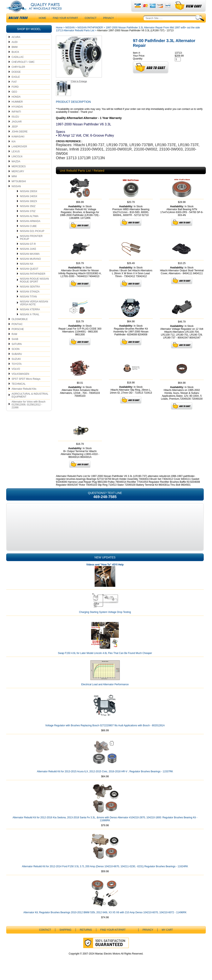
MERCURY (18, 180)
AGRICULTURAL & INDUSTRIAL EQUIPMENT (30, 404)
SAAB (15, 347)
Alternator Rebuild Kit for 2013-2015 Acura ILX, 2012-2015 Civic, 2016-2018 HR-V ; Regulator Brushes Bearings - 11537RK (105, 780)
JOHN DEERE (20, 140)
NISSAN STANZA (30, 300)
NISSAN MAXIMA (30, 262)
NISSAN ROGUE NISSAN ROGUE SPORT (34, 289)
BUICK (15, 60)
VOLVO (16, 377)
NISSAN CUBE (28, 234)
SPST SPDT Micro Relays (26, 387)
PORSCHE (18, 337)
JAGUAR (17, 130)
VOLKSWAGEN (20, 382)
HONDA (16, 105)
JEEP (15, 135)
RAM (14, 342)
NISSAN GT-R (28, 252)
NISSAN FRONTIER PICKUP (31, 246)
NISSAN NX (27, 272)
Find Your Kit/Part (65, 26)
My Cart (167, 938)
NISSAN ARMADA (30, 229)
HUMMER (17, 110)
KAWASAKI (18, 145)
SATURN (17, 352)
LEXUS (16, 160)
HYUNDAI (17, 115)
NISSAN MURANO (30, 267)
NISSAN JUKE (28, 257)
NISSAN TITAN (28, 305)
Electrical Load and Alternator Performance (105, 693)
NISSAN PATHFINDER (33, 282)
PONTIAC (17, 332)
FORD (15, 95)
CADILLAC (18, 65)
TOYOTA (17, 372)
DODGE (16, 80)
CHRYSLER (18, 75)
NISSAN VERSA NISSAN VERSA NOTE (34, 311)
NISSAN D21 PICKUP (32, 239)
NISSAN (16, 195)
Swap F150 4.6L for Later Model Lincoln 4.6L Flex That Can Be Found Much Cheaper (105, 661)
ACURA (16, 45)
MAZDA (16, 170)
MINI (14, 185)
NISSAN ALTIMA (29, 224)
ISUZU (15, 125)
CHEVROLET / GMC (23, 70)
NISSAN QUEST (29, 277)
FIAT (14, 90)
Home (59, 36)
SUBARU (17, 362)
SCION (16, 357)
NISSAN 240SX (29, 205)
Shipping (65, 938)
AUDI (15, 50)
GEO (14, 100)
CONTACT (91, 26)
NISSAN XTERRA (30, 318)
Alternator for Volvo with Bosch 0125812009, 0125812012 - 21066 (28, 413)
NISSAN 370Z (28, 220)
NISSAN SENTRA (30, 295)
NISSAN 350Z (28, 215)
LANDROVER (19, 155)
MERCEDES (19, 175)
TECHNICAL (19, 392)
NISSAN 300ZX (28, 210)
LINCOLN (17, 165)
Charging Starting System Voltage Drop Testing (105, 620)
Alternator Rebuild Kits (24, 397)
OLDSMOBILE (20, 327)
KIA (14, 150)
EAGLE (16, 85)
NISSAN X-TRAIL (30, 323)
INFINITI (16, 120)
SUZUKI (16, 367)
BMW (15, 55)
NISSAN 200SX (29, 200)
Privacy (108, 26)
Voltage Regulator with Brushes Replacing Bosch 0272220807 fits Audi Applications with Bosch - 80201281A (105, 734)
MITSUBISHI (19, 190)
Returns (86, 938)
